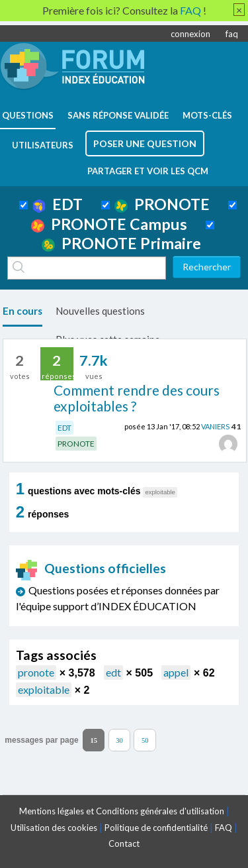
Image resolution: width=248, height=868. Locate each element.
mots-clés (207, 115)
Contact (124, 843)
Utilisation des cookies (54, 828)
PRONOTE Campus (109, 224)
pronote (36, 672)
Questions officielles (91, 568)
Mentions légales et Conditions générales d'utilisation (122, 811)
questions (28, 115)
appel (176, 672)
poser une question (145, 143)
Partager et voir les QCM (148, 171)
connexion (190, 34)
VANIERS (215, 426)
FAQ (224, 828)
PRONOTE (162, 204)
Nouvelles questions (100, 311)
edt (113, 672)
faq (232, 34)
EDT (58, 204)
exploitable (44, 689)
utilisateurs (43, 145)
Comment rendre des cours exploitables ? (137, 398)
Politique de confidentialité (156, 828)
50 (145, 740)
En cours (22, 311)
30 (119, 740)
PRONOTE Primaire (121, 243)
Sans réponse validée (118, 115)
